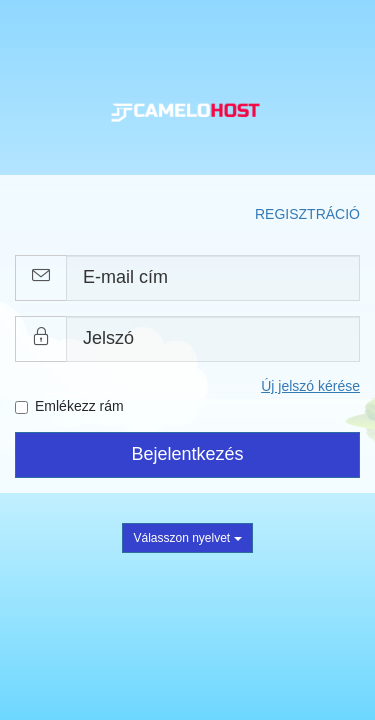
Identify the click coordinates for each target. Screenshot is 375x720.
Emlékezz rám (69, 406)
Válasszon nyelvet (187, 538)
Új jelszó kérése (310, 386)
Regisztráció (307, 214)
